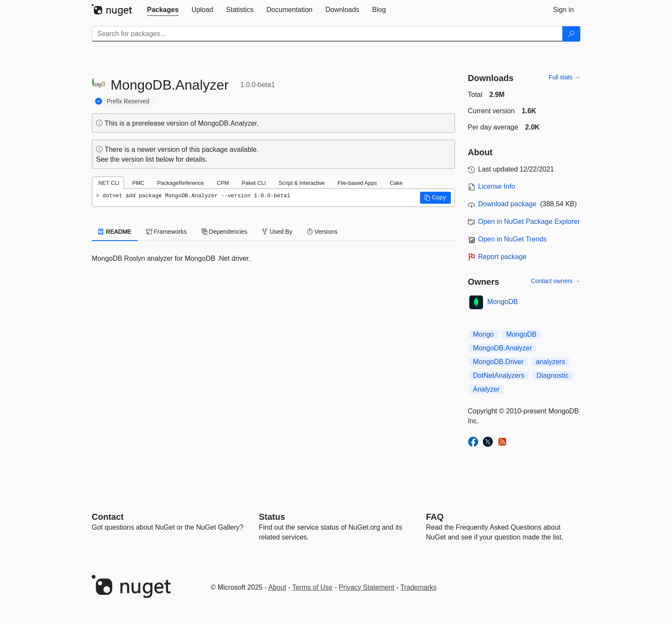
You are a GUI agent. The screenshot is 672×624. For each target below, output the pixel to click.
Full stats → (564, 77)
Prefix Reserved (128, 101)
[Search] (571, 34)
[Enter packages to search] (327, 34)
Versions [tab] (322, 232)
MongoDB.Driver (498, 362)
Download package (507, 204)
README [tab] (115, 232)
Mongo (484, 334)
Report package (502, 257)
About (277, 587)
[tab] (163, 10)
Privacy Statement (366, 587)
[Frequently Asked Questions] (435, 517)
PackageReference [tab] (181, 183)
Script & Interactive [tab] (301, 183)
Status (272, 517)
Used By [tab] (277, 232)
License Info (497, 186)
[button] (435, 198)
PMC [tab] (138, 183)
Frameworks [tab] (166, 232)
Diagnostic (553, 375)
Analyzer (486, 389)
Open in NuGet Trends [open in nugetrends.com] (513, 239)
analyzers (550, 362)
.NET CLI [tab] (108, 183)
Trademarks (418, 587)
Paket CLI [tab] (254, 183)
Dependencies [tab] (224, 232)
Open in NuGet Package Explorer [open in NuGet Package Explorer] (529, 222)
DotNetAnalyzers (499, 375)
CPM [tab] (223, 183)
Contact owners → (556, 281)
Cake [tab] (396, 183)
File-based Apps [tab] (357, 183)
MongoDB (502, 302)
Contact (108, 517)
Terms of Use (312, 587)
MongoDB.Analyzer (503, 348)
